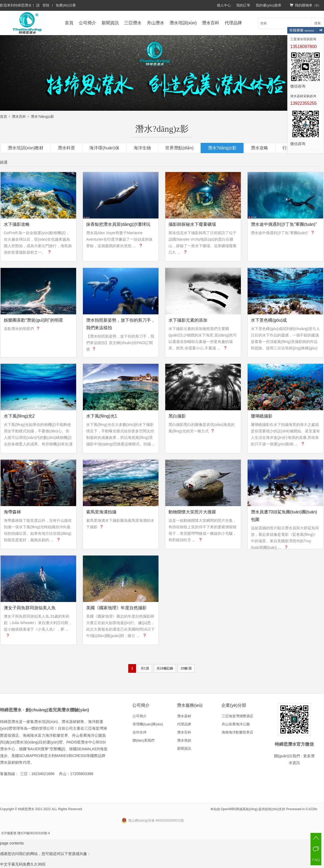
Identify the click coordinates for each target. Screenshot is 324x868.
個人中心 (224, 5)
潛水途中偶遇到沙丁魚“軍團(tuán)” (284, 224)
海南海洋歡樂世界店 (237, 732)
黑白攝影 (177, 416)
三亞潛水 (133, 23)
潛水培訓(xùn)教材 (26, 148)
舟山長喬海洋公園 (236, 724)
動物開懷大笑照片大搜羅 (192, 512)
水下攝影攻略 (17, 224)
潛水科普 (66, 148)
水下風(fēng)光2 (19, 416)
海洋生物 (142, 148)
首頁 (69, 23)
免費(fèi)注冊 (66, 5)
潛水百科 (211, 23)
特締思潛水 (23, 5)
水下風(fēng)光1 (102, 416)
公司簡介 (87, 23)
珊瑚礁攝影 (262, 416)
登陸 (46, 5)
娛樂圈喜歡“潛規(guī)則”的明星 (33, 320)
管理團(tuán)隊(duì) (148, 724)
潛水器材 (184, 716)
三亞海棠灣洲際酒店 (237, 716)
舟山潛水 (156, 23)
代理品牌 (233, 23)
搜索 (318, 23)
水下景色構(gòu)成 (269, 320)
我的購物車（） (306, 5)
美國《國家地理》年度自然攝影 (116, 608)
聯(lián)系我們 (144, 740)
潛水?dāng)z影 (42, 117)
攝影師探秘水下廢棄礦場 (192, 224)
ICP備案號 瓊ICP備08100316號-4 (26, 833)
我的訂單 (243, 5)
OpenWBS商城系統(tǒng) (239, 809)
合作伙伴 (140, 732)
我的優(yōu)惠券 (269, 5)
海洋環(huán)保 (104, 148)
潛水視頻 (184, 740)
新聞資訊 (110, 23)
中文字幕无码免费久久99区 (23, 864)
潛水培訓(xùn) (183, 23)
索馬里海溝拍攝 (101, 512)
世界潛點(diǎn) (179, 148)
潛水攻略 (259, 148)
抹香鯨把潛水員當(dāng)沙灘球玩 (118, 224)
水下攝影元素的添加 (188, 320)
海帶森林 (12, 512)
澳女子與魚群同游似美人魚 (30, 608)
